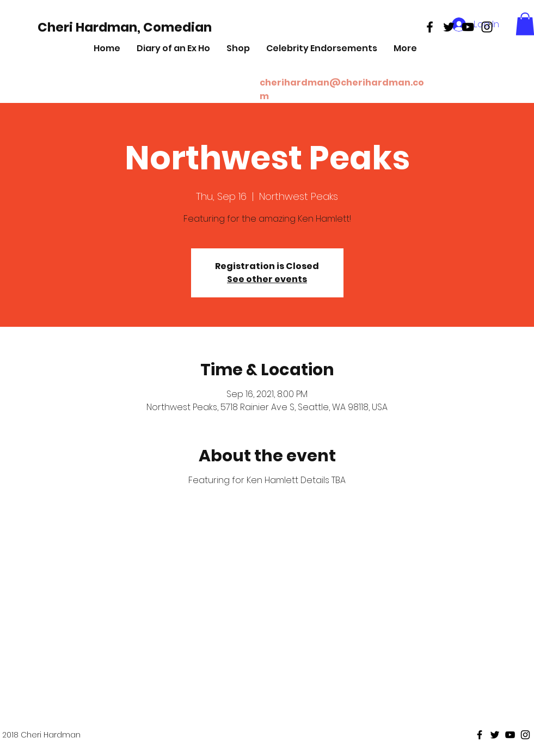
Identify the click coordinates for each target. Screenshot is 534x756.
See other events (267, 279)
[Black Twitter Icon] (449, 27)
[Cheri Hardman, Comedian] (125, 27)
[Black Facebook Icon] (430, 27)
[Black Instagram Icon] (487, 27)
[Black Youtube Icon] (468, 27)
